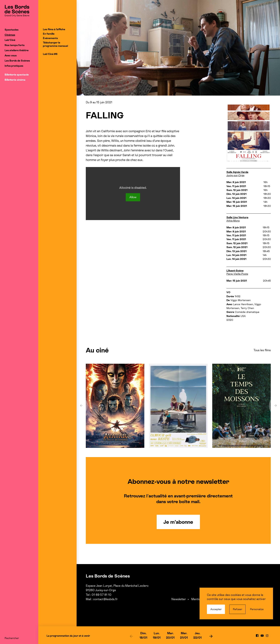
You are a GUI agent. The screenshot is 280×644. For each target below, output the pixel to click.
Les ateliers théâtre (17, 50)
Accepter (216, 609)
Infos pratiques (14, 66)
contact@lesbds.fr (105, 599)
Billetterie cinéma (15, 80)
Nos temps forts (15, 45)
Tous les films (262, 350)
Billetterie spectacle (17, 75)
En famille (49, 34)
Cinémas (10, 35)
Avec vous (11, 55)
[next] (211, 636)
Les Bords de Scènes (17, 61)
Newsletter (179, 599)
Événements (50, 38)
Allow (133, 197)
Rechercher (12, 638)
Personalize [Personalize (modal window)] (257, 609)
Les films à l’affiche (54, 29)
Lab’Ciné (10, 40)
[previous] (131, 636)
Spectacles (12, 30)
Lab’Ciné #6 (50, 54)
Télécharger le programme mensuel (55, 44)
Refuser (238, 609)
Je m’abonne (178, 522)
